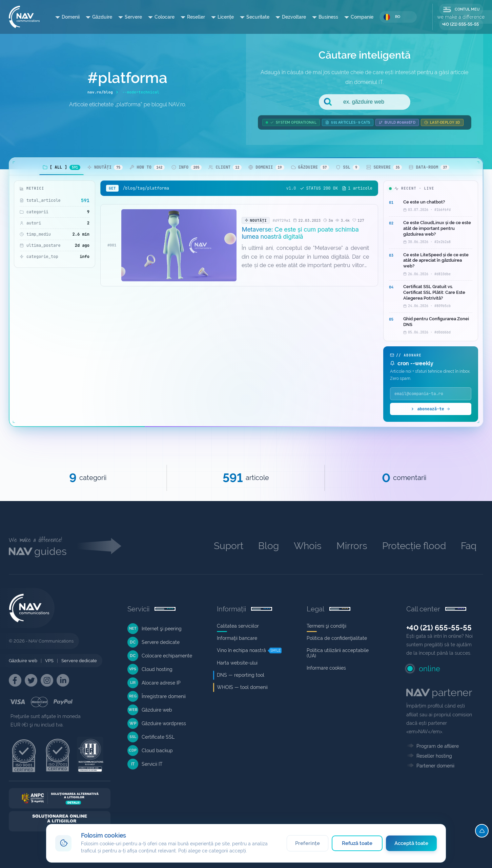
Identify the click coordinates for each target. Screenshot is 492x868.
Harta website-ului (237, 663)
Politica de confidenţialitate (337, 638)
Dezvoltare (294, 17)
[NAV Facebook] (15, 680)
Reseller (196, 17)
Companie (362, 17)
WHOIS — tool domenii (242, 687)
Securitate (258, 17)
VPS (49, 661)
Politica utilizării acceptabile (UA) (338, 653)
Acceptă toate (412, 843)
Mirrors (352, 546)
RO (392, 17)
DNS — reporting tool (241, 675)
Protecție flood (414, 546)
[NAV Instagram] (47, 680)
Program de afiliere (438, 746)
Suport (229, 546)
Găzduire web (23, 661)
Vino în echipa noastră (241, 650)
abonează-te (430, 409)
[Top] (482, 831)
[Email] (431, 394)
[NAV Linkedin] (63, 680)
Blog (269, 546)
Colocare (165, 17)
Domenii (71, 17)
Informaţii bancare (237, 638)
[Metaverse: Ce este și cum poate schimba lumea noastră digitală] (179, 245)
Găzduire (102, 17)
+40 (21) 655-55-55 (460, 24)
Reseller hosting (434, 756)
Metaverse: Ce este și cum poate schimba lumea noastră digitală (300, 233)
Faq (469, 546)
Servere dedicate (79, 661)
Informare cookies (326, 668)
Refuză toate (357, 843)
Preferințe (307, 843)
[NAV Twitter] (31, 680)
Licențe (226, 17)
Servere (133, 17)
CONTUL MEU (461, 9)
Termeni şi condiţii (326, 626)
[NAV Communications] (24, 17)
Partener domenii (435, 766)
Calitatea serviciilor (238, 626)
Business (328, 17)
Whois (308, 546)
